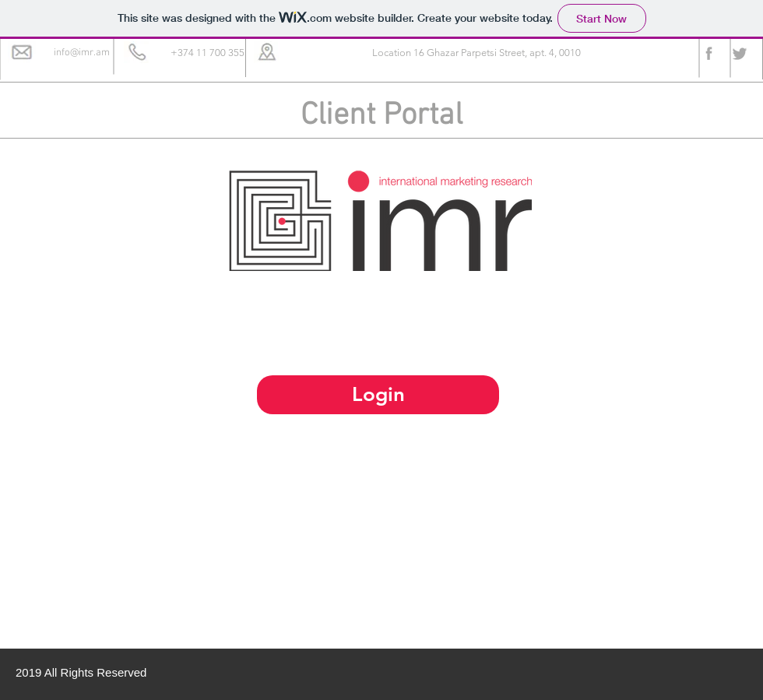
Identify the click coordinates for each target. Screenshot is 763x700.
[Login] (378, 395)
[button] (207, 53)
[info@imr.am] (82, 53)
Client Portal (381, 116)
